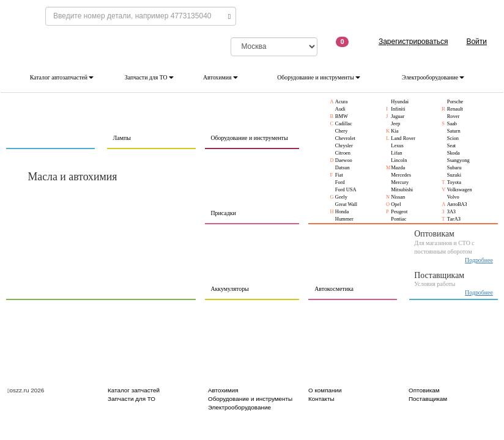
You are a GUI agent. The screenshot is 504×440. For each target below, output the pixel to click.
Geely (341, 197)
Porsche (455, 102)
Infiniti (398, 109)
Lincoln (399, 160)
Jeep (395, 124)
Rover (454, 116)
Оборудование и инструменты (319, 77)
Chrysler (344, 146)
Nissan (398, 197)
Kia (395, 131)
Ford (340, 182)
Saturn (454, 131)
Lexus (397, 146)
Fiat (339, 175)
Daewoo (344, 160)
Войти (476, 42)
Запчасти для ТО (149, 77)
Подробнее (479, 260)
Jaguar (398, 116)
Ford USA (346, 190)
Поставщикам (428, 399)
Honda (342, 212)
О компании (325, 390)
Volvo (453, 197)
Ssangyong (458, 160)
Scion (453, 138)
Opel (396, 204)
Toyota (454, 182)
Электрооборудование (433, 77)
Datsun (343, 168)
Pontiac (398, 219)
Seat (451, 146)
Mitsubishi (402, 190)
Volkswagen (460, 190)
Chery (342, 131)
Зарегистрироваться (413, 42)
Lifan (396, 153)
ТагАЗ (454, 219)
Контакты (321, 399)
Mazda (398, 168)
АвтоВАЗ (457, 204)
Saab (452, 124)
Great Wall (346, 204)
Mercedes (401, 175)
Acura (342, 102)
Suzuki (454, 175)
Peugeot (399, 212)
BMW (342, 116)
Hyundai (400, 102)
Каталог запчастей (134, 390)
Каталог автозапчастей (62, 77)
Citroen (343, 153)
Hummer (344, 219)
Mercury (400, 182)
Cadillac (344, 124)
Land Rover (403, 138)
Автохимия (220, 77)
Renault (455, 109)
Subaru (454, 168)
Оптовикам (424, 390)
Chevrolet (345, 138)
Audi (340, 109)
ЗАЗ (451, 212)
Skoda (454, 153)
